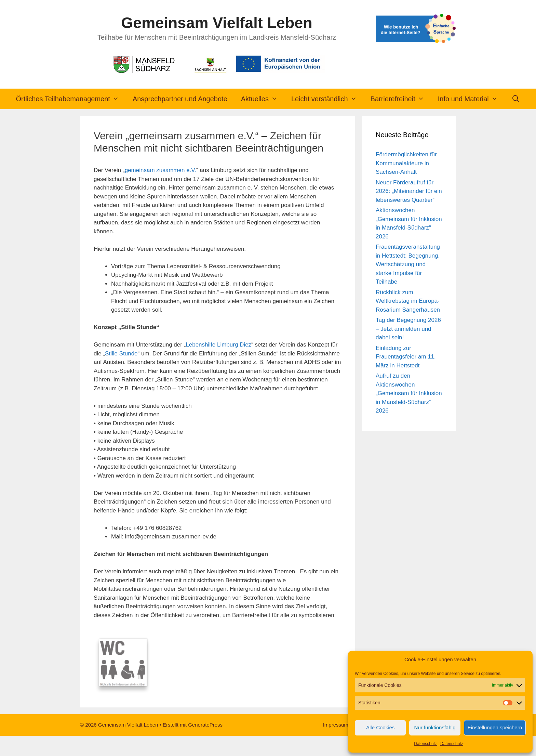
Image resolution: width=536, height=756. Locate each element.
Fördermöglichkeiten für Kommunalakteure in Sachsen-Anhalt (406, 163)
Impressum (336, 745)
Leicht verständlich (327, 99)
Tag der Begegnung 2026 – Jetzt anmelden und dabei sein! (408, 329)
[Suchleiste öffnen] (516, 99)
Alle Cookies (380, 727)
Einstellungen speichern (495, 727)
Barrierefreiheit (401, 99)
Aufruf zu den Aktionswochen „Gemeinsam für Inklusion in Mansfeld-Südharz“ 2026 (409, 393)
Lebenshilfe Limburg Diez (218, 345)
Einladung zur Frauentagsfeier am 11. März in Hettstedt (406, 357)
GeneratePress (205, 745)
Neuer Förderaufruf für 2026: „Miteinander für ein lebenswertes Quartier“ (409, 191)
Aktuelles (263, 99)
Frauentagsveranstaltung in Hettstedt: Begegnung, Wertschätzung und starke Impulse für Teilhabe (408, 264)
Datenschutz (425, 744)
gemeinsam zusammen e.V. (160, 170)
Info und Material (471, 99)
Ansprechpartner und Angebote (180, 99)
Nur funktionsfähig (435, 727)
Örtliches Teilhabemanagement (71, 99)
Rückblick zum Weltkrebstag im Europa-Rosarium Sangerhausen (408, 301)
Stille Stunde (121, 354)
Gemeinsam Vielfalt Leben (217, 23)
